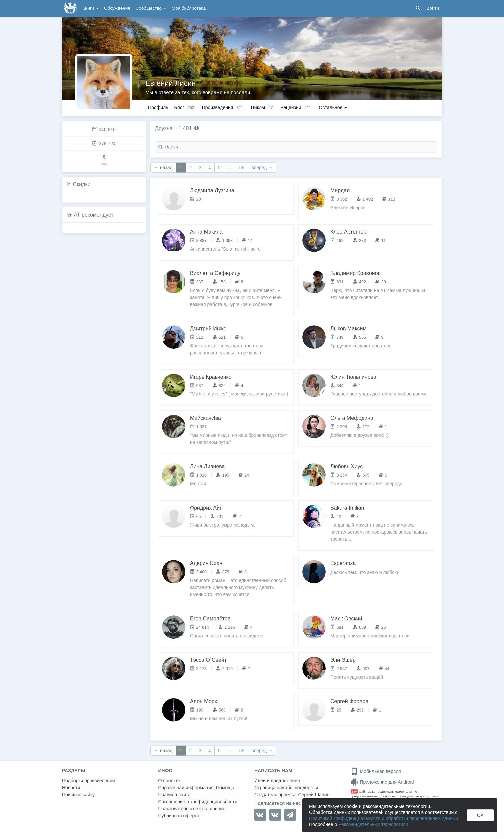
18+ (354, 791)
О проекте (169, 781)
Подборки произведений (88, 781)
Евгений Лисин (170, 83)
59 (242, 168)
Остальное (333, 107)
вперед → (262, 168)
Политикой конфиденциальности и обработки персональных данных (383, 818)
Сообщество (151, 8)
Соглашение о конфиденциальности (198, 802)
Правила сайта (174, 795)
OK (480, 815)
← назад (163, 168)
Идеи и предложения (277, 781)
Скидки (82, 184)
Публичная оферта (179, 816)
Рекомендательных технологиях (373, 824)
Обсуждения (117, 8)
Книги (90, 8)
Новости (71, 788)
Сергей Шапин (314, 795)
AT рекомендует (94, 215)
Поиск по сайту (78, 795)
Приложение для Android (382, 782)
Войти (433, 8)
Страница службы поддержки (286, 788)
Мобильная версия (376, 771)
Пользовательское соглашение (192, 809)
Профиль (158, 107)
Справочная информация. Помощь (196, 788)
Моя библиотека (189, 8)
